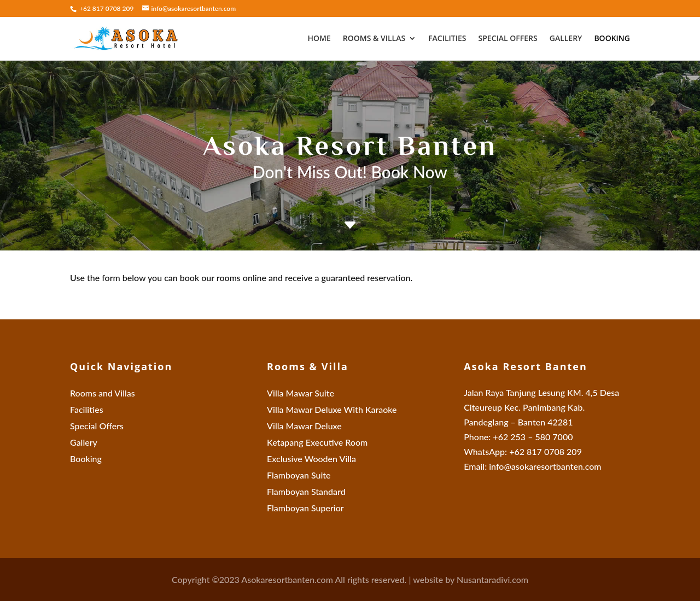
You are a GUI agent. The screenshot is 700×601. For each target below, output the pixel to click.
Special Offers (508, 39)
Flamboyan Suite (299, 476)
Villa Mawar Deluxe (304, 427)
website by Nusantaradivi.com (471, 579)
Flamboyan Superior (305, 509)
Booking (612, 39)
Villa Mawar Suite (301, 394)
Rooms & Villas (374, 39)
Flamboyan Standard (306, 492)
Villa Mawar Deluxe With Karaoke (332, 410)
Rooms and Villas (103, 394)
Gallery (566, 39)
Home (319, 39)
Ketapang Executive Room (317, 443)
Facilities (447, 39)
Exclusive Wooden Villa (311, 459)
